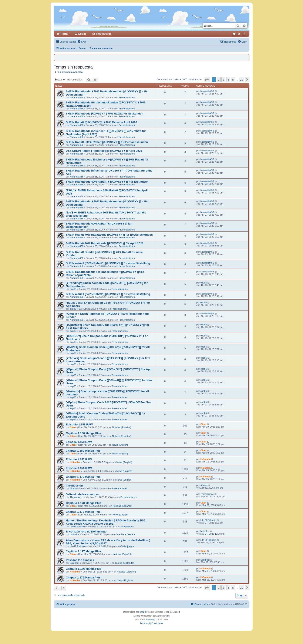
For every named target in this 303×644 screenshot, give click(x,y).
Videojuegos (127, 527)
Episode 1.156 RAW (79, 468)
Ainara (73, 488)
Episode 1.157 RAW (79, 459)
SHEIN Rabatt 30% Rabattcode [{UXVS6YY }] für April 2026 (105, 243)
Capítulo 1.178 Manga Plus (84, 503)
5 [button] (233, 80)
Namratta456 (77, 97)
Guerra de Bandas (125, 563)
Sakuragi (74, 563)
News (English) (120, 445)
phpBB (143, 612)
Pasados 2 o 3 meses (80, 560)
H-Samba (75, 462)
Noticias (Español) (122, 427)
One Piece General (125, 534)
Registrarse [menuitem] (104, 34)
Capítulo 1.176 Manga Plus (84, 569)
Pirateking (150, 620)
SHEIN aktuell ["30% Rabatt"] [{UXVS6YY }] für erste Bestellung (108, 263)
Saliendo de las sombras (82, 494)
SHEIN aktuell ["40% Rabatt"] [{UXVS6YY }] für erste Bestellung (108, 294)
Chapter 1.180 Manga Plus (83, 451)
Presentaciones (127, 97)
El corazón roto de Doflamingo (86, 532)
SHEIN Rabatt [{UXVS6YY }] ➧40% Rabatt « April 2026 (102, 122)
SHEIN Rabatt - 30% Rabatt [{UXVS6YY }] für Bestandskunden (107, 142)
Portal (65, 34)
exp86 (73, 289)
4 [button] (228, 80)
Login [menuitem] (82, 34)
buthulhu (74, 534)
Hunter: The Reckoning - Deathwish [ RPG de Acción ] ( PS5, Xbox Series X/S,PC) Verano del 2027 (106, 522)
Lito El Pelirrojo (78, 527)
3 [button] (223, 80)
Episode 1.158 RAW (79, 442)
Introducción (74, 486)
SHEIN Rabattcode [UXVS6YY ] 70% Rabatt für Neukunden (105, 114)
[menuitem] (82, 42)
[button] (207, 80)
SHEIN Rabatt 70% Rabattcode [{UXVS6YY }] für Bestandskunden (109, 235)
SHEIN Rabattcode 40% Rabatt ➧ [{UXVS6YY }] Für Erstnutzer (107, 182)
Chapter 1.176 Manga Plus (83, 577)
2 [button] (219, 80)
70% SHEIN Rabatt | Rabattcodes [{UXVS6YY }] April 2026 (104, 151)
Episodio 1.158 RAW (79, 424)
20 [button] (242, 80)
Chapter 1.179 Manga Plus (83, 477)
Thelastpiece (76, 497)
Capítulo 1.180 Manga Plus (84, 433)
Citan (73, 427)
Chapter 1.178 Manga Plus (83, 512)
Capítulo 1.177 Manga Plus (84, 551)
